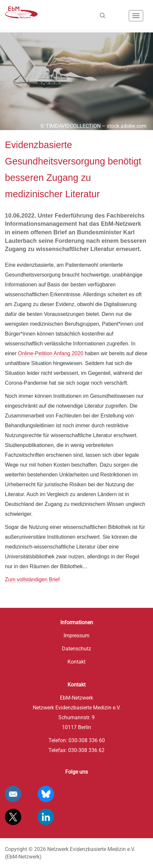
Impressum (76, 636)
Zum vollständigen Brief (32, 579)
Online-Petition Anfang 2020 (51, 353)
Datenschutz (76, 649)
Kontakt (76, 662)
